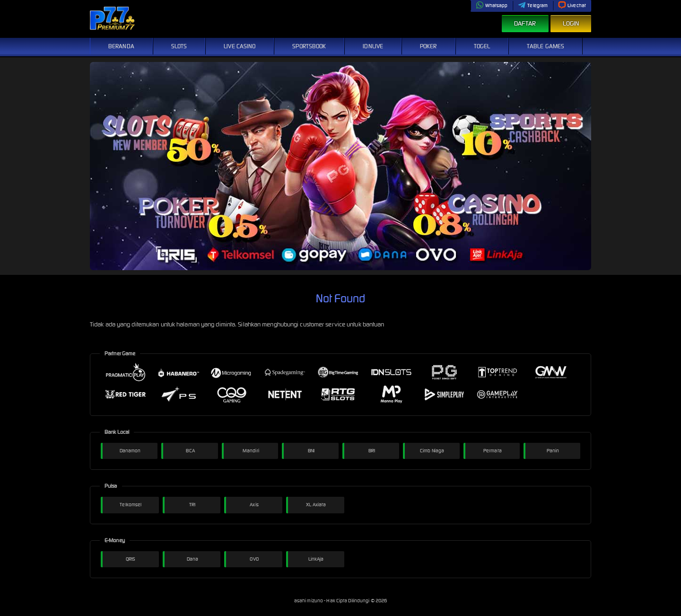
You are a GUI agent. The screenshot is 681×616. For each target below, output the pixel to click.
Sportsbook (309, 46)
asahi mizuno (309, 601)
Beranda (121, 46)
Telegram (533, 5)
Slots (179, 46)
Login (571, 23)
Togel (482, 46)
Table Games (546, 46)
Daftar (525, 23)
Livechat (572, 5)
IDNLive (373, 46)
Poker (428, 46)
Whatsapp (492, 5)
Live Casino (240, 46)
